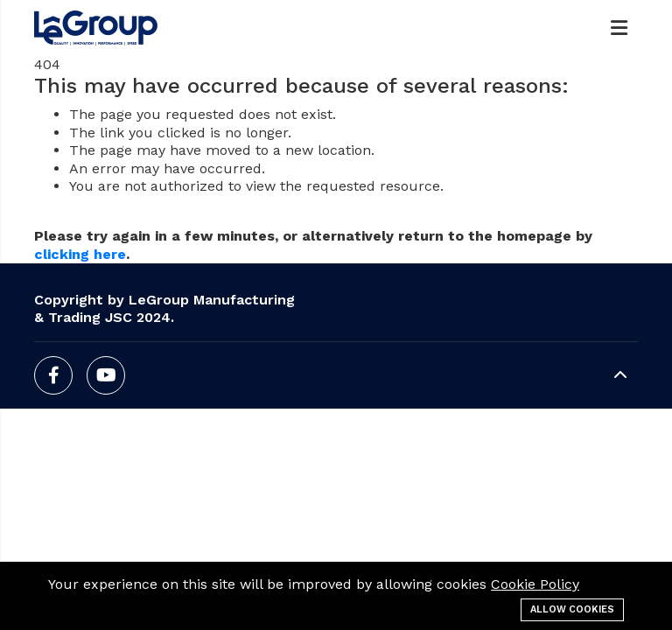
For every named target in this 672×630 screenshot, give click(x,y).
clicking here (80, 254)
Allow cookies (572, 609)
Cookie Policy (535, 584)
